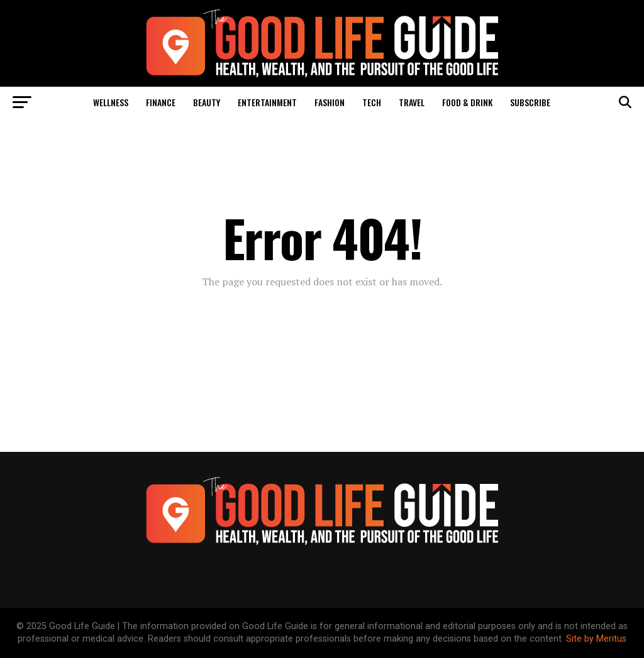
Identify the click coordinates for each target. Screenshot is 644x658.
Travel (412, 102)
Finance (161, 102)
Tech (372, 102)
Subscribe (530, 102)
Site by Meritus (596, 639)
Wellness (111, 102)
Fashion (330, 102)
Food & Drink (467, 102)
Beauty (207, 102)
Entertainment (267, 102)
